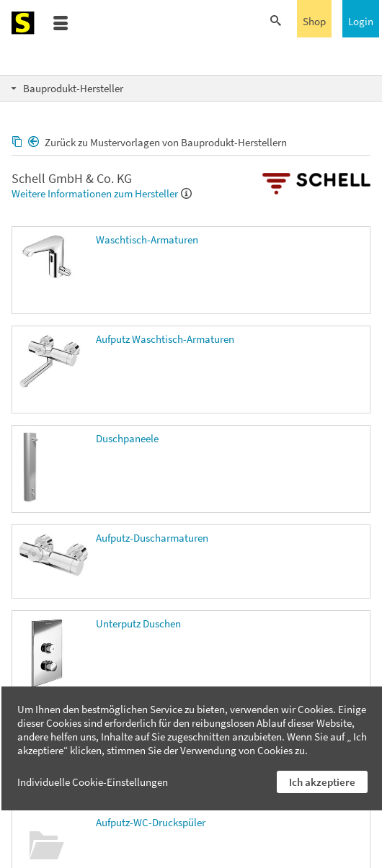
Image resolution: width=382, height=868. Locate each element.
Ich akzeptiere (322, 782)
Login (361, 21)
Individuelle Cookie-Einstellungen (93, 782)
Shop (314, 21)
